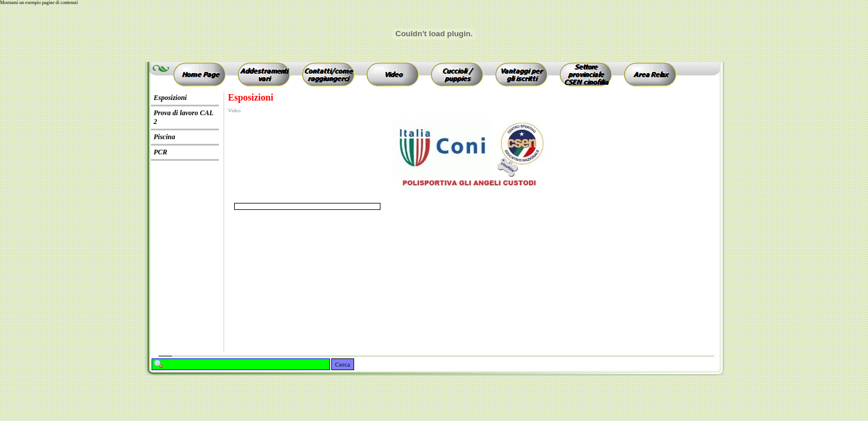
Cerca (343, 364)
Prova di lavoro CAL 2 (184, 117)
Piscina (165, 137)
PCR (161, 152)
